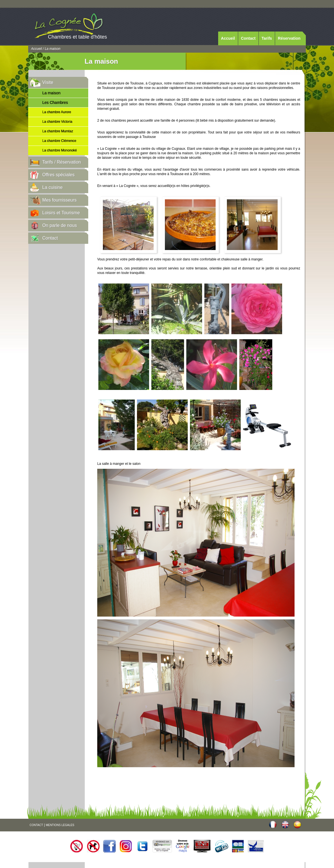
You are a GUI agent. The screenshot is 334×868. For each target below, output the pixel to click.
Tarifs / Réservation (62, 162)
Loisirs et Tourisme (61, 213)
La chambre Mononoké (60, 150)
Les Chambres (55, 102)
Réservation (289, 38)
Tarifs (267, 38)
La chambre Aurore (57, 112)
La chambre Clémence (59, 141)
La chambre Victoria (57, 122)
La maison (51, 93)
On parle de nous (60, 225)
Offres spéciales (58, 175)
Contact (248, 38)
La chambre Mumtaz (58, 131)
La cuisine (52, 187)
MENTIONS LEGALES (60, 825)
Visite (48, 82)
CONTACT (36, 825)
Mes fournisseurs (59, 200)
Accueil (228, 38)
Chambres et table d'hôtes (78, 37)
